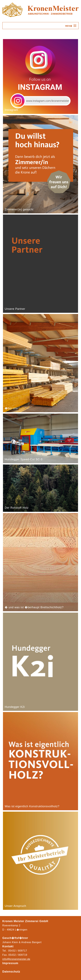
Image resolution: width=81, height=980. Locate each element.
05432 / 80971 (17, 955)
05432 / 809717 (18, 951)
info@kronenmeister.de (16, 959)
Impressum (10, 963)
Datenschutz (11, 972)
